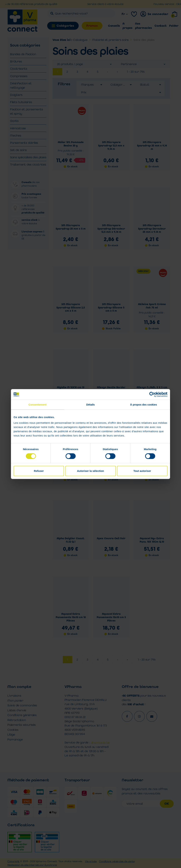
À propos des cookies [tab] (144, 405)
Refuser (39, 471)
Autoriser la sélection (91, 471)
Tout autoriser (142, 471)
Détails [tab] (90, 405)
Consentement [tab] (37, 405)
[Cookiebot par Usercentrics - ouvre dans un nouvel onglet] (152, 394)
